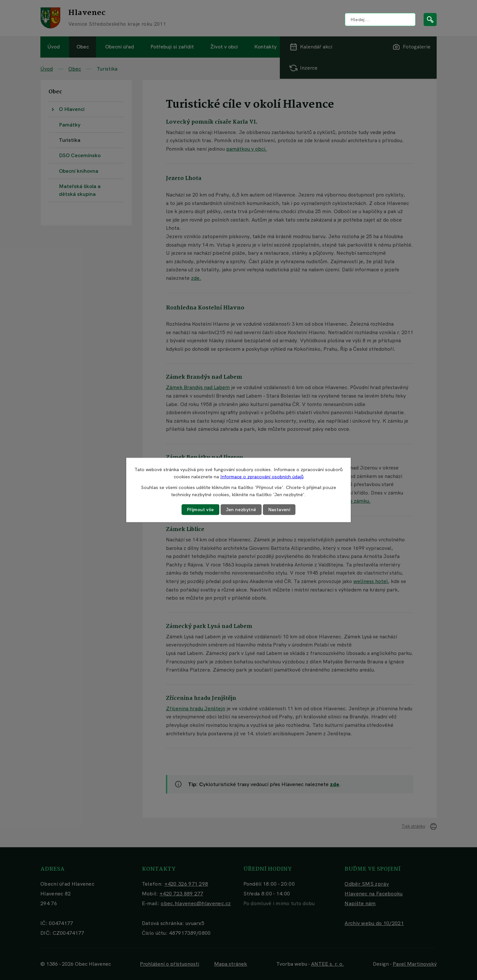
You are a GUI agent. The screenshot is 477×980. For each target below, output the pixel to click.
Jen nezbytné (241, 510)
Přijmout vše (200, 510)
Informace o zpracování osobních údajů (262, 477)
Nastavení (279, 510)
